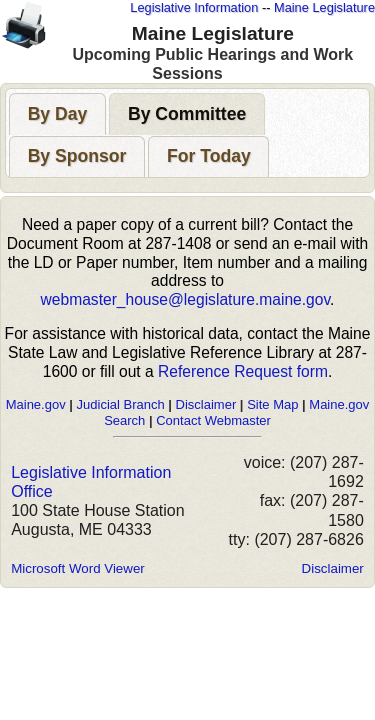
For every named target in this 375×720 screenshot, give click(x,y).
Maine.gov (36, 404)
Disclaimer (206, 404)
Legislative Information (194, 7)
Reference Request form (243, 371)
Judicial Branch (121, 404)
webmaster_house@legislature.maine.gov (185, 299)
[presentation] (57, 114)
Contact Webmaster (213, 420)
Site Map (272, 404)
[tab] (57, 113)
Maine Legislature (324, 7)
